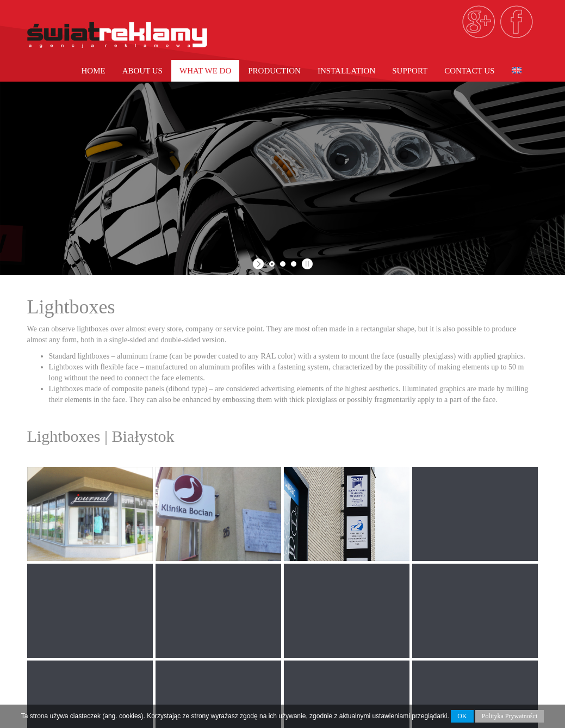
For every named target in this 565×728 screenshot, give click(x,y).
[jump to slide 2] (283, 264)
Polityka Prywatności (510, 716)
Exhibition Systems (336, 666)
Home (93, 71)
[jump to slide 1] (272, 264)
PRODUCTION (274, 71)
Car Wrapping (325, 622)
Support (410, 71)
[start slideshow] (260, 264)
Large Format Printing (344, 611)
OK (462, 716)
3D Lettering (323, 655)
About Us (142, 71)
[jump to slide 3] (294, 264)
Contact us (469, 71)
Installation (346, 71)
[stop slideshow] (306, 264)
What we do (205, 71)
